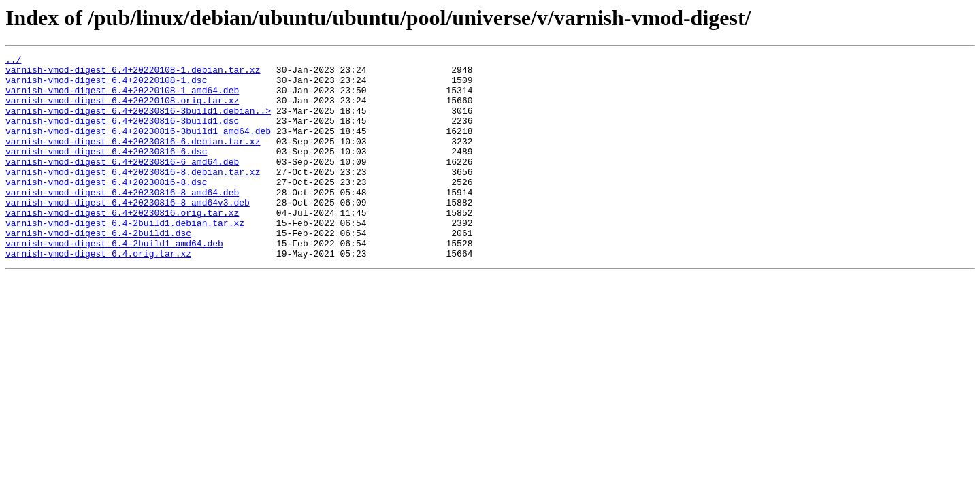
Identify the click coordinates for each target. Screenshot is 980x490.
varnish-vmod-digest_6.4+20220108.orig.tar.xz (122, 110)
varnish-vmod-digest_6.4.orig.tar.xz (98, 294)
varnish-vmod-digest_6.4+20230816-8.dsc (106, 208)
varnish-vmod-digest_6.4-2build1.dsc (98, 269)
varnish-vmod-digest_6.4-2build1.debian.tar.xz (125, 257)
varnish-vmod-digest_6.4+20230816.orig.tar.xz (122, 245)
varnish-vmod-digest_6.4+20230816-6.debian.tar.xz (133, 159)
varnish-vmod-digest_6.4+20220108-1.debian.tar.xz (133, 73)
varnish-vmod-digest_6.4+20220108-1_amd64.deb (122, 98)
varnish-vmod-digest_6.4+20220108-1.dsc (106, 86)
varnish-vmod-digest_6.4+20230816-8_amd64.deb (122, 220)
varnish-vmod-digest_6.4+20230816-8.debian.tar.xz (133, 196)
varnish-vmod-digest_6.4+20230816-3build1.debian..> (138, 122)
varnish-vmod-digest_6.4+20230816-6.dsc (106, 171)
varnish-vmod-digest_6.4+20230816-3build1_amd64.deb (138, 147)
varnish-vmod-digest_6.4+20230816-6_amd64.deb (122, 184)
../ (13, 61)
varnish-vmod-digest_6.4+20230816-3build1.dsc (122, 135)
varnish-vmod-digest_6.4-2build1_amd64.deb (114, 282)
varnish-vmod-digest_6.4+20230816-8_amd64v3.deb (128, 233)
